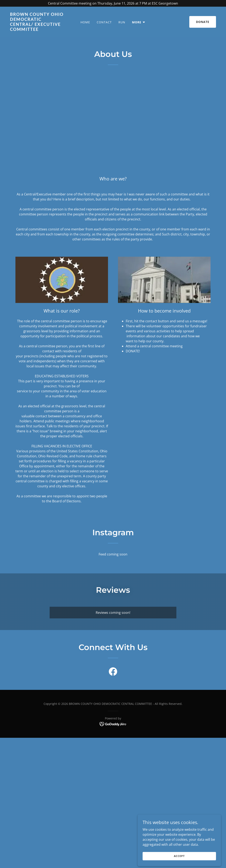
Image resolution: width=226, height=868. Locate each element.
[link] (37, 30)
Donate (203, 22)
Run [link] (122, 22)
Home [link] (85, 22)
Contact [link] (104, 22)
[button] (139, 22)
